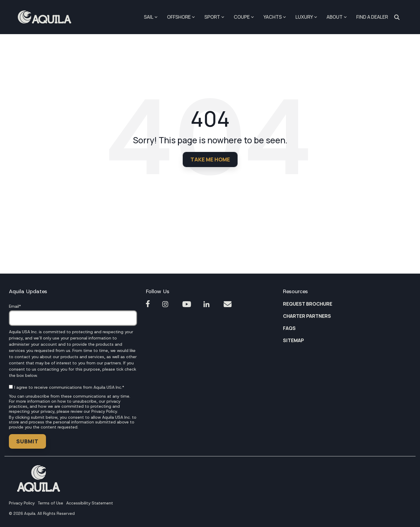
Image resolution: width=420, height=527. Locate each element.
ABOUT (337, 17)
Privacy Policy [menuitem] (22, 503)
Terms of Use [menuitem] (50, 503)
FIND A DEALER (372, 17)
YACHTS (275, 17)
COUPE (244, 17)
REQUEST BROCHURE (308, 304)
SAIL (151, 17)
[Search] (397, 17)
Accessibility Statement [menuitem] (90, 503)
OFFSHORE (181, 17)
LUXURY (306, 17)
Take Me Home (210, 159)
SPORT (214, 17)
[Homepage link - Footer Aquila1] (39, 490)
